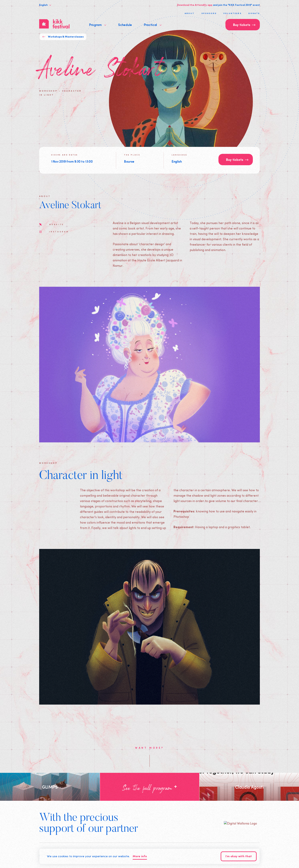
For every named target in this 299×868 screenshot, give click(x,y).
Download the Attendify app (195, 5)
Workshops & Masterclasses (63, 37)
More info (140, 857)
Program (98, 25)
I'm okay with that (239, 857)
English (45, 5)
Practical (153, 25)
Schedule (125, 25)
